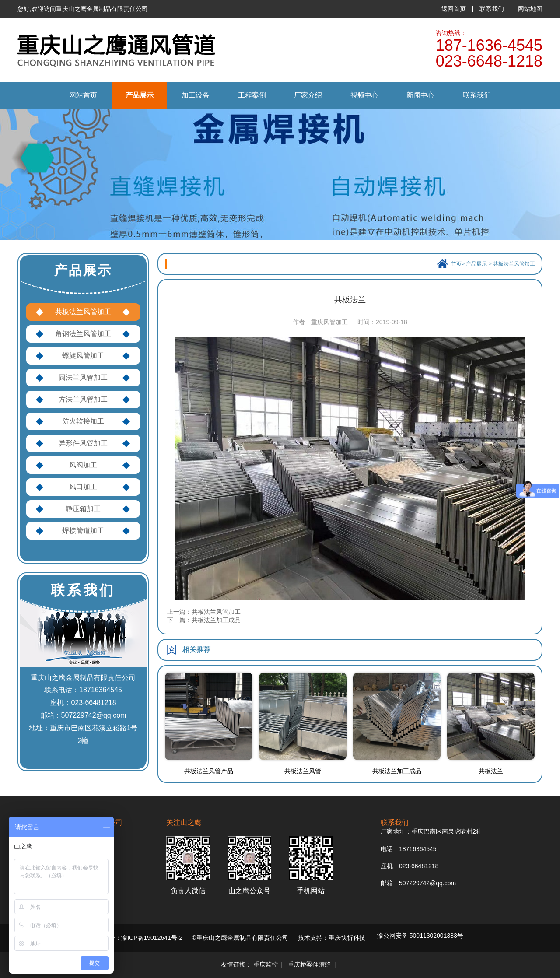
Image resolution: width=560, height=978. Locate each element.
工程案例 (252, 95)
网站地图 (530, 9)
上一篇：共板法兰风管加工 (204, 612)
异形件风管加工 (83, 443)
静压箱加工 (83, 509)
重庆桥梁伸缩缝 (309, 964)
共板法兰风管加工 (83, 312)
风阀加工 (83, 465)
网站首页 (83, 95)
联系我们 (492, 9)
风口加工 (83, 487)
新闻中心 (420, 95)
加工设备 (196, 95)
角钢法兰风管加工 (83, 334)
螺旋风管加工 (83, 356)
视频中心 (364, 95)
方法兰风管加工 (83, 399)
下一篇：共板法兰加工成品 (204, 620)
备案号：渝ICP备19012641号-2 (140, 938)
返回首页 (454, 9)
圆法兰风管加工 (83, 377)
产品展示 (140, 95)
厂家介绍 (308, 95)
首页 (456, 264)
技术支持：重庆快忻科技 (332, 938)
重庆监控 (266, 964)
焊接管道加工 (83, 531)
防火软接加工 (83, 421)
